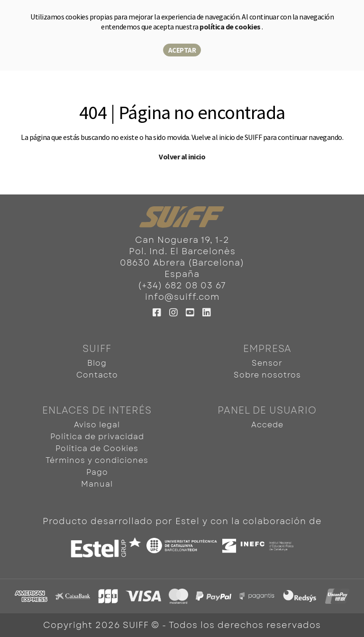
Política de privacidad (97, 437)
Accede (267, 425)
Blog (97, 363)
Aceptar (182, 50)
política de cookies (231, 27)
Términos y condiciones (97, 460)
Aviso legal (97, 425)
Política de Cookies (97, 448)
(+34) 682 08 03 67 (182, 286)
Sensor (267, 363)
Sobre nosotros (267, 375)
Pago (97, 472)
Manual (97, 484)
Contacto (97, 375)
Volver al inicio (182, 157)
